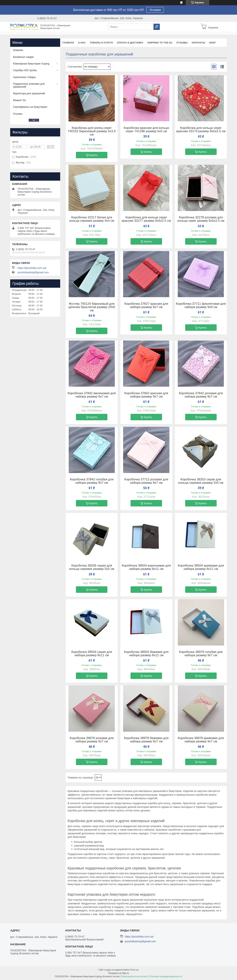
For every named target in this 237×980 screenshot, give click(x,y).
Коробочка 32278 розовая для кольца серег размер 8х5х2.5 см (201, 219)
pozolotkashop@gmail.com (33, 272)
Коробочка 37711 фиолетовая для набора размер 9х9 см (201, 305)
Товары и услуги (101, 43)
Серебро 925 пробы (25, 70)
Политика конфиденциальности (166, 976)
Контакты (199, 43)
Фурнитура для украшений (29, 93)
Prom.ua (134, 970)
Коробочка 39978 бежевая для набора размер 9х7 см (146, 740)
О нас (82, 43)
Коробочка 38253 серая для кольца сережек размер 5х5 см (201, 481)
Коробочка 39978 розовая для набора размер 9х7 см (92, 740)
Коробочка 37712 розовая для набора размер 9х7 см (146, 481)
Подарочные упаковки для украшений (29, 85)
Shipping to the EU (160, 43)
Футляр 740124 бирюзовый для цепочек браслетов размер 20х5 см (92, 307)
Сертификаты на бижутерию (30, 107)
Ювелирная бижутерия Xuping (31, 64)
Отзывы (182, 43)
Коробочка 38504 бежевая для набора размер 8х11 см (146, 654)
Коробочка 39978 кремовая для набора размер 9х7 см (201, 740)
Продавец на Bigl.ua (118, 973)
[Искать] (157, 27)
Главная (68, 43)
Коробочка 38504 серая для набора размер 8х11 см (92, 654)
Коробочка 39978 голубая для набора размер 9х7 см (201, 654)
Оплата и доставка (130, 43)
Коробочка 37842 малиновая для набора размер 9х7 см (92, 395)
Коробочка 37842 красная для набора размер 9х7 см (146, 395)
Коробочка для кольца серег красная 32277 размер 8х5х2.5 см (146, 219)
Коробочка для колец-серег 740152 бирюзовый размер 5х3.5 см (92, 131)
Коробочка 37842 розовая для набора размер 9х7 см (201, 395)
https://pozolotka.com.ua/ (32, 268)
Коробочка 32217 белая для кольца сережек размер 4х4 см (92, 219)
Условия (155, 10)
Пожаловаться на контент (134, 976)
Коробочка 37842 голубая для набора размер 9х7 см (92, 481)
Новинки (18, 50)
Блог (213, 43)
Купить (94, 155)
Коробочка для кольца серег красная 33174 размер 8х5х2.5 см (201, 130)
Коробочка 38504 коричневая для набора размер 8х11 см (146, 567)
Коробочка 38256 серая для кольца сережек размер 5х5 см (92, 567)
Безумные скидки (23, 57)
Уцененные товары (24, 77)
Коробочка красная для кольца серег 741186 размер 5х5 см (146, 130)
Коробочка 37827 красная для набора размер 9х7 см (146, 305)
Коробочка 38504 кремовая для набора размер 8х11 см (201, 567)
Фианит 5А (19, 100)
